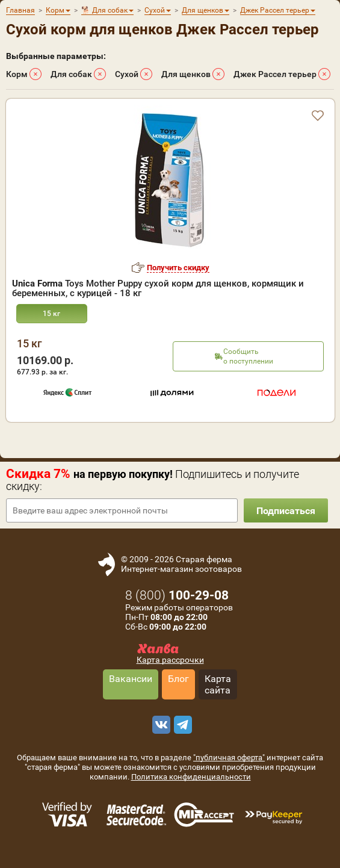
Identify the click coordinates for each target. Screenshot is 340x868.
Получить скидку (178, 268)
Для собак (71, 74)
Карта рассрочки (170, 660)
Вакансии (131, 679)
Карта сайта (218, 684)
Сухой (127, 74)
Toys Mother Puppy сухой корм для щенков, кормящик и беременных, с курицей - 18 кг (158, 288)
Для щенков (186, 74)
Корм (17, 74)
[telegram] (181, 725)
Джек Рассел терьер (275, 74)
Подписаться (286, 511)
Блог (178, 679)
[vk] (159, 725)
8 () (177, 595)
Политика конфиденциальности (191, 777)
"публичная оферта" (229, 758)
